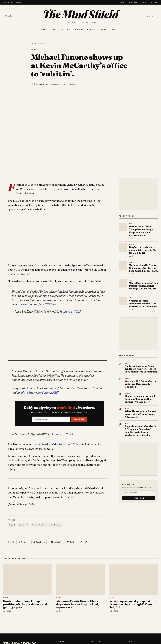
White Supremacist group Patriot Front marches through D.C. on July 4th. (143, 286)
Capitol (12, 525)
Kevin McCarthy (38, 525)
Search (152, 16)
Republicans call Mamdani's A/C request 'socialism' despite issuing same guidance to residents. (140, 431)
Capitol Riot (23, 525)
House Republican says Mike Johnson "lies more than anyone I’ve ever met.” (141, 399)
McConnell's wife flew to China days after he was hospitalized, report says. (143, 268)
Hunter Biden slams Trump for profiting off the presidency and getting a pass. (142, 231)
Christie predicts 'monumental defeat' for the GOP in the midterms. (143, 304)
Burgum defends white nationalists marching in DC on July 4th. (143, 250)
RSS (156, 2)
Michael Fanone (55, 525)
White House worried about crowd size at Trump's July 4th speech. (140, 414)
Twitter (23, 542)
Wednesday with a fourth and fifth (57, 444)
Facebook (39, 542)
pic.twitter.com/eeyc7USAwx (37, 304)
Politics (65, 30)
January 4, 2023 (70, 312)
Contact (133, 2)
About (123, 2)
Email (71, 542)
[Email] (51, 419)
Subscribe (79, 419)
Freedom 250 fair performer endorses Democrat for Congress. (141, 384)
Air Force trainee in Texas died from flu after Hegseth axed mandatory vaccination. (141, 369)
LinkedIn (56, 542)
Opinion (79, 30)
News (53, 30)
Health (91, 30)
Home (43, 30)
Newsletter (146, 2)
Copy (84, 542)
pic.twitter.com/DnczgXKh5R (40, 393)
